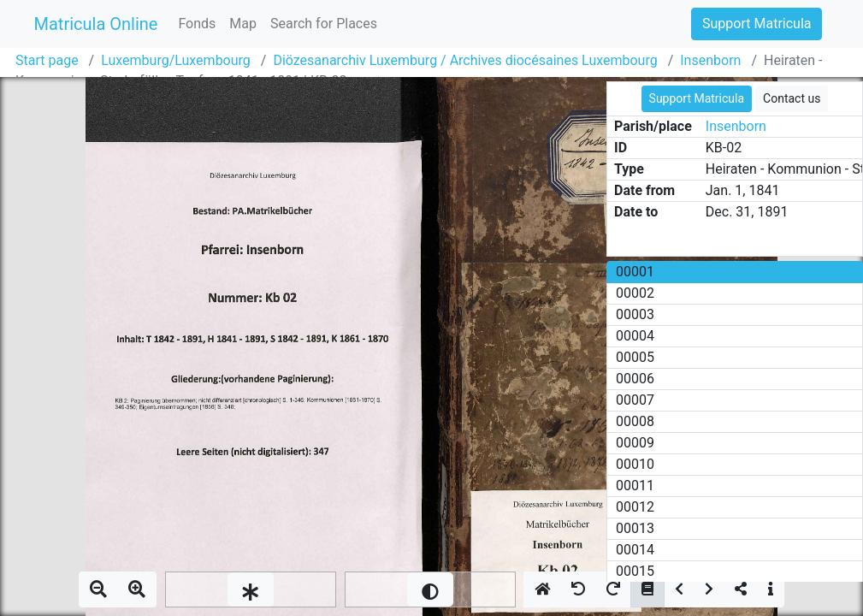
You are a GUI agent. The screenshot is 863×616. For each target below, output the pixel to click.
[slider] (251, 589)
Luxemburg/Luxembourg (176, 60)
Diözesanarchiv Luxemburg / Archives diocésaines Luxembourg (465, 60)
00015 (635, 571)
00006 (635, 379)
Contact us (792, 98)
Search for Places (324, 24)
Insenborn (710, 60)
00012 (635, 507)
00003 (635, 314)
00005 (635, 357)
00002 (635, 293)
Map (243, 24)
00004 (635, 336)
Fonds (197, 24)
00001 (635, 272)
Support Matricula (757, 24)
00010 (635, 464)
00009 (635, 443)
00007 (635, 400)
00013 (635, 528)
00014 (635, 550)
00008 (635, 421)
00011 (635, 486)
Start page (47, 60)
